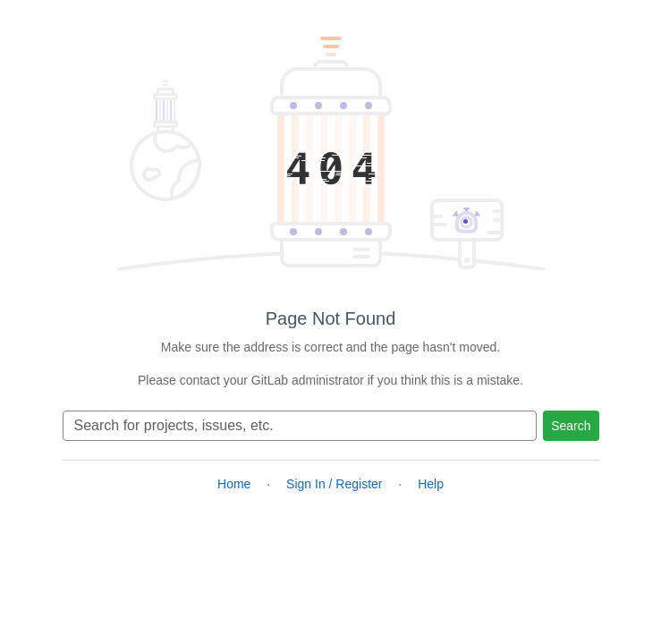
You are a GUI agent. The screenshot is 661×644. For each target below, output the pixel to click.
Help (431, 484)
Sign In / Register (334, 484)
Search (571, 426)
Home (234, 484)
